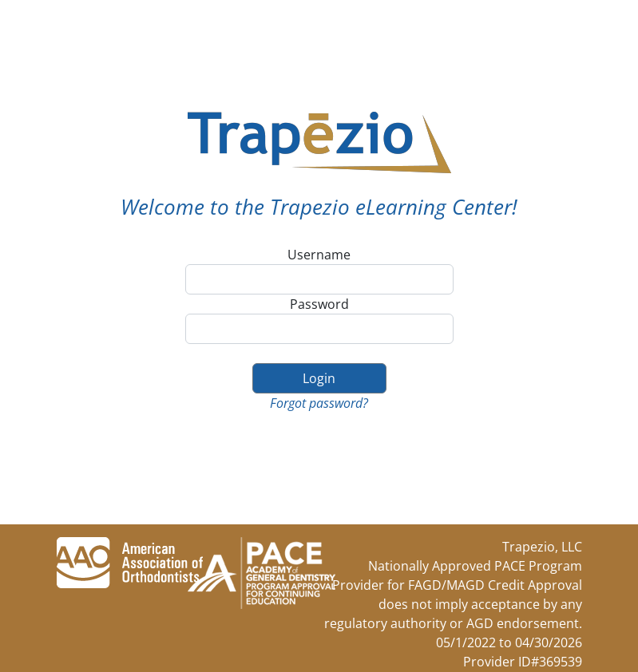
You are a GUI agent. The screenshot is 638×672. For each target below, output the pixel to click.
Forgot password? (319, 403)
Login (319, 378)
